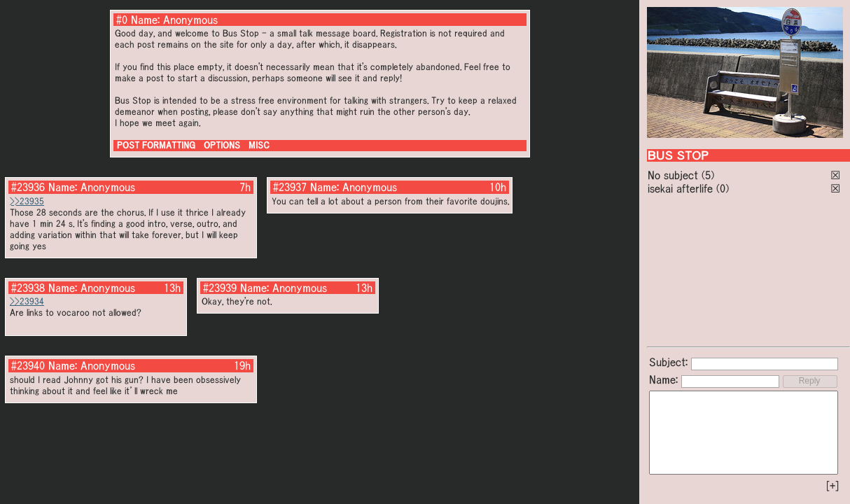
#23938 (28, 288)
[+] (832, 486)
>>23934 (27, 301)
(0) (723, 188)
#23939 (220, 288)
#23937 (290, 187)
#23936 (28, 187)
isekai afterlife (680, 188)
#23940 (28, 365)
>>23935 (27, 201)
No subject (675, 175)
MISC (259, 145)
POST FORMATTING (156, 145)
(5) (708, 175)
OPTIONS (222, 145)
